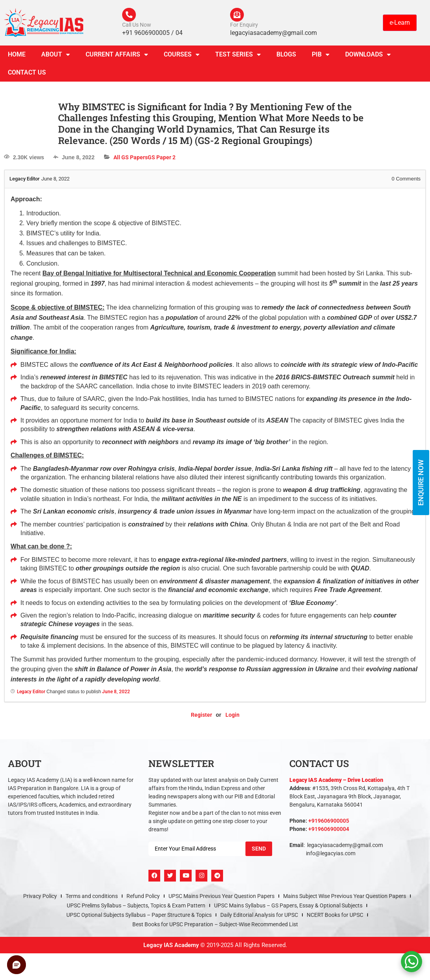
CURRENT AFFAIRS (117, 56)
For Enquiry (244, 27)
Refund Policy (143, 898)
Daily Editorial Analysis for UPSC (259, 917)
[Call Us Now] (130, 16)
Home (17, 56)
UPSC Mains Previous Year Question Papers (221, 898)
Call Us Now (137, 27)
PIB (321, 56)
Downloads (368, 56)
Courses (182, 56)
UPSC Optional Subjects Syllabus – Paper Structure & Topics (139, 917)
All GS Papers (131, 159)
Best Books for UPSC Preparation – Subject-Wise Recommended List (215, 926)
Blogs (286, 56)
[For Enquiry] (238, 16)
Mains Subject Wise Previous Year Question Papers (345, 898)
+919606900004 (329, 831)
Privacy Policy (40, 898)
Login (232, 717)
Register (201, 717)
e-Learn (400, 23)
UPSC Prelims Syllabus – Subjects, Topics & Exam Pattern (136, 907)
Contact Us (27, 74)
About (56, 56)
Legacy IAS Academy (171, 947)
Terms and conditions (92, 898)
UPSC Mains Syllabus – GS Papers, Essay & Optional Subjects (288, 907)
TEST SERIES (238, 56)
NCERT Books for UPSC (335, 917)
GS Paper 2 (162, 159)
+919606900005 (329, 823)
